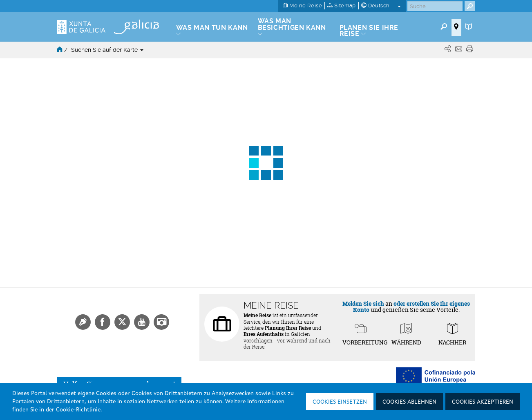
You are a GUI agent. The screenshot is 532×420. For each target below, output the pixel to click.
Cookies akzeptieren (483, 402)
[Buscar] (435, 6)
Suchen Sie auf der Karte (107, 50)
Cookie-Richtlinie (78, 410)
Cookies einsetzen (340, 402)
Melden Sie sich (363, 303)
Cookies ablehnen (409, 402)
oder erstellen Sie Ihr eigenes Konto (412, 307)
